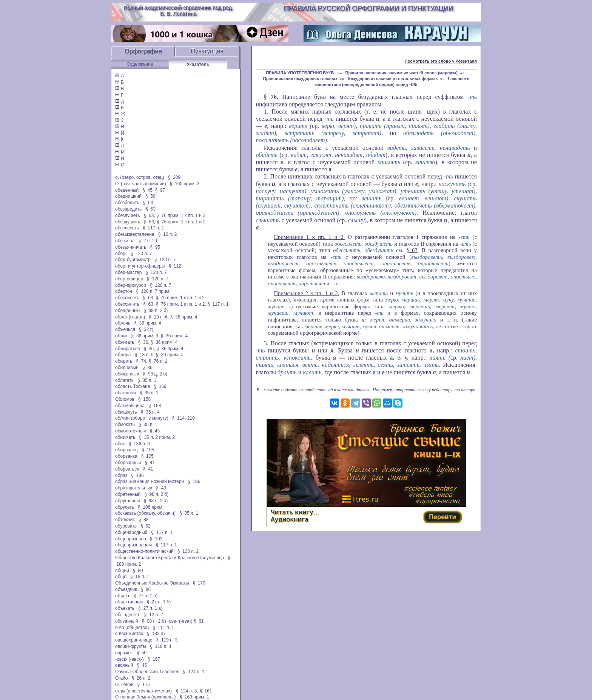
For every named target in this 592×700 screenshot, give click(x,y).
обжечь (123, 323)
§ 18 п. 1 (140, 577)
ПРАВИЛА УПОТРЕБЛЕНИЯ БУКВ (300, 73)
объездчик (126, 589)
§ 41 (150, 463)
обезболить (127, 203)
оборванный (128, 463)
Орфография (143, 51)
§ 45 (142, 665)
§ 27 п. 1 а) (150, 608)
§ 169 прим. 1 (194, 697)
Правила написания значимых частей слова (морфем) (402, 73)
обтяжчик (125, 520)
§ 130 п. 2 (188, 551)
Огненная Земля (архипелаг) (146, 697)
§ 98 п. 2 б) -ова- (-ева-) (167, 621)
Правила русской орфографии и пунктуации (369, 8)
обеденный (127, 190)
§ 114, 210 (183, 418)
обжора (123, 355)
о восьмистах (129, 634)
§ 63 (148, 203)
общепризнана (131, 539)
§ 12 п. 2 (168, 234)
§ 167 (154, 659)
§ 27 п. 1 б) (145, 596)
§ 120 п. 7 (141, 254)
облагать (124, 380)
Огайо (122, 678)
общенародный (131, 532)
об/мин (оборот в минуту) (142, 418)
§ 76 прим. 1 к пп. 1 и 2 (181, 215)
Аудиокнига (290, 519)
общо (121, 577)
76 (274, 97)
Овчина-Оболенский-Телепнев (147, 672)
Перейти (442, 517)
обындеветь (128, 615)
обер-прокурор (131, 285)
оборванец (126, 450)
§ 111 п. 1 (163, 628)
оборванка (126, 456)
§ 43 (155, 431)
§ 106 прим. (151, 507)
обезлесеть (127, 228)
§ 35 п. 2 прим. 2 (157, 437)
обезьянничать (131, 247)
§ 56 (150, 196)
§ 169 (160, 386)
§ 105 (148, 450)
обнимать (125, 437)
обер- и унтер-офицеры (140, 266)
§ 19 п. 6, (159, 317)
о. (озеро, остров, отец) (140, 177)
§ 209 (174, 177)
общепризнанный (133, 545)
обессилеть (127, 298)
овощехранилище (134, 640)
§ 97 (160, 190)
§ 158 (144, 399)
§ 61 (199, 621)
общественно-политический (144, 551)
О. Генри (124, 685)
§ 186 (137, 475)
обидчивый (127, 368)
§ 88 (144, 520)
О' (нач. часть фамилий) (141, 184)
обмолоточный (130, 431)
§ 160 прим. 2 (185, 184)
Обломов (125, 399)
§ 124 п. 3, (187, 691)
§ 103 (156, 539)
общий (122, 571)
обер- (121, 254)
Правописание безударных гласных (300, 78)
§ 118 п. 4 (161, 646)
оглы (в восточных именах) (143, 691)
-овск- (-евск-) (129, 659)
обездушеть (128, 215)
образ (121, 475)
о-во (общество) (132, 628)
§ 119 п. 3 (167, 640)
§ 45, (148, 190)
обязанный (127, 621)
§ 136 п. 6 (140, 444)
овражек (124, 653)
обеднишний (128, 196)
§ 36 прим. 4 (184, 317)
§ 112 (175, 266)
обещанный (127, 311)
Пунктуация (207, 51)
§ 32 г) (146, 329)
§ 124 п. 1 (194, 672)
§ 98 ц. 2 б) (155, 374)
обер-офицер (129, 279)
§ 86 (147, 368)
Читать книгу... (295, 512)
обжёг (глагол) (130, 317)
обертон (124, 291)
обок (120, 444)
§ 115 (143, 685)
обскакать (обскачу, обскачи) (145, 513)
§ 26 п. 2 (141, 678)
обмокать (125, 425)
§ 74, (142, 361)
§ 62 (146, 526)
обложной (126, 393)
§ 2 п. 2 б (148, 241)
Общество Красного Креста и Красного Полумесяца (170, 558)
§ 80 (138, 571)
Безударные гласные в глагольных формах (393, 78)
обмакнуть (126, 412)
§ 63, (150, 215)
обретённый (128, 494)
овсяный (124, 665)
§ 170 (199, 583)
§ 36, (143, 342)
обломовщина (130, 406)
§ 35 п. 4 (150, 412)
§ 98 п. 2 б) (156, 311)
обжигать (125, 342)
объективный (129, 602)
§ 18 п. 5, (144, 355)
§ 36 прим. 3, (146, 336)
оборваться (127, 469)
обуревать (126, 526)
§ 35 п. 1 (147, 380)
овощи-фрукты (131, 646)
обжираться (127, 349)
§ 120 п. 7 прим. (153, 291)
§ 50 (141, 653)
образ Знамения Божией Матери (150, 482)
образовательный (134, 488)
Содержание (140, 64)
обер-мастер (128, 272)
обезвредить (128, 209)
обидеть (124, 361)
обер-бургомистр (133, 260)
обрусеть (125, 507)
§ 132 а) (156, 634)
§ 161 (206, 691)
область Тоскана (133, 386)
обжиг (121, 336)
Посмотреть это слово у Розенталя (441, 61)
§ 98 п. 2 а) (156, 501)
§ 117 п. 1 (153, 228)
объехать (125, 608)
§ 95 (155, 247)
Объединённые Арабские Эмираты (152, 583)
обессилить (127, 304)
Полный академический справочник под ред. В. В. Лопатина (178, 11)
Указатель (198, 65)
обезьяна (125, 241)
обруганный (127, 501)
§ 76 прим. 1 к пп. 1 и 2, (181, 304)
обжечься (125, 329)
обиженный (127, 374)
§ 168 (155, 406)
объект (122, 596)
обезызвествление (135, 234)
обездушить (128, 222)
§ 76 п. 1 (158, 361)
